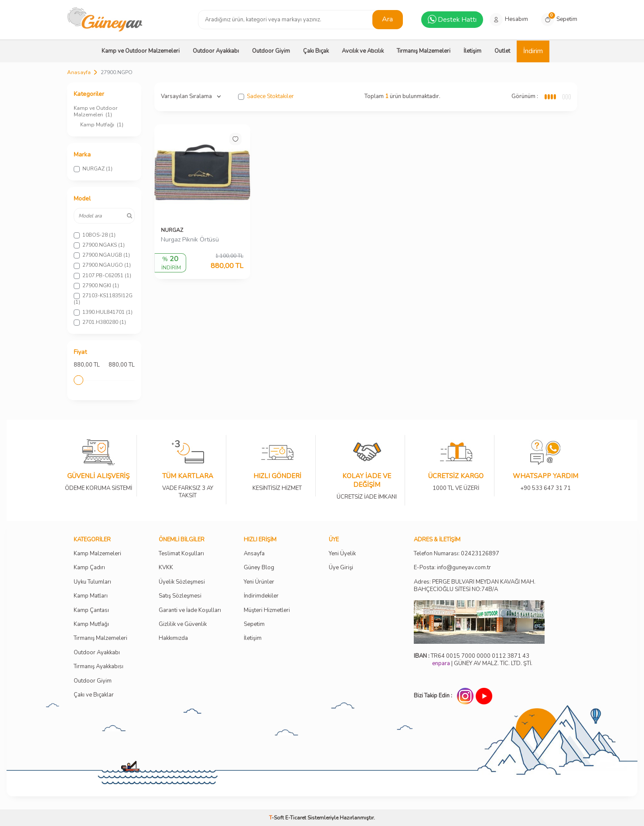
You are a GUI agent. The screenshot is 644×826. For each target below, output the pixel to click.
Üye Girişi (341, 568)
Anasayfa (79, 72)
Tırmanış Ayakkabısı (99, 667)
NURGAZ (172, 230)
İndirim (533, 51)
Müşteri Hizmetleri (267, 610)
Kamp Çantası (91, 610)
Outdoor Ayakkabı (216, 51)
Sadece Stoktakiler (266, 97)
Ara (387, 19)
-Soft (277, 818)
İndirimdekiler (261, 596)
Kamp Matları (91, 596)
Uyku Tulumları (92, 582)
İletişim (472, 51)
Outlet (502, 51)
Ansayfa (254, 554)
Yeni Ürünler (259, 582)
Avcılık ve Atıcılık (363, 51)
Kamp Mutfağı (102, 125)
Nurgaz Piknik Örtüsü (190, 240)
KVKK (166, 568)
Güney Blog (259, 568)
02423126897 (480, 554)
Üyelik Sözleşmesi (182, 582)
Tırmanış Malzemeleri (424, 51)
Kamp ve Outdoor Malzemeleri (141, 51)
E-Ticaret (296, 818)
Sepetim (254, 624)
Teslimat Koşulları (181, 554)
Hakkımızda (173, 638)
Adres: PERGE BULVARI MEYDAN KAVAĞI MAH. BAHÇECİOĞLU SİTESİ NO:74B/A (475, 586)
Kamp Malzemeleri (97, 554)
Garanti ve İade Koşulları (190, 610)
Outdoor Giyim (271, 51)
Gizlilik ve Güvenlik (183, 624)
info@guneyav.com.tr (464, 568)
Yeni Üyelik (342, 554)
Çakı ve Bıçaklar (94, 695)
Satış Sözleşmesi (180, 596)
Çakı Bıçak (316, 51)
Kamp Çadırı (89, 568)
